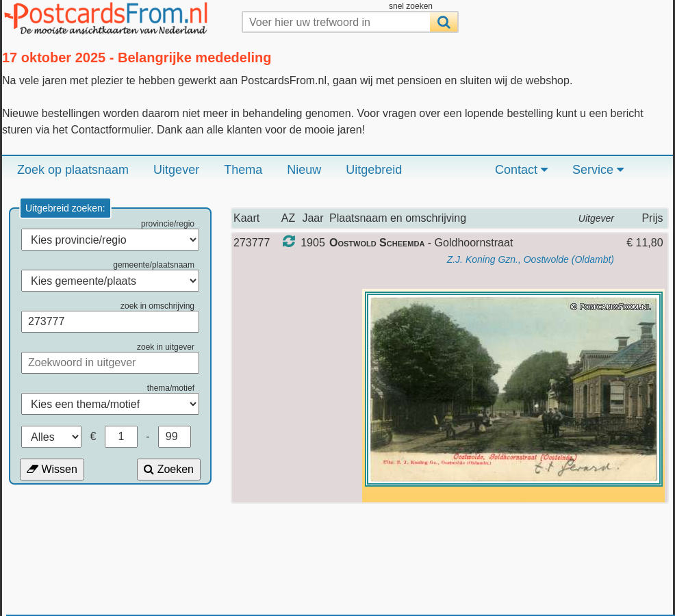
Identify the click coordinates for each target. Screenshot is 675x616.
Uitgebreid (374, 170)
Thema (243, 170)
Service (598, 170)
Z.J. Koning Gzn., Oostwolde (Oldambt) (531, 259)
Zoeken (169, 469)
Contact (521, 170)
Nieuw (304, 170)
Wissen (52, 469)
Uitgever (176, 170)
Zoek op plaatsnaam (73, 170)
